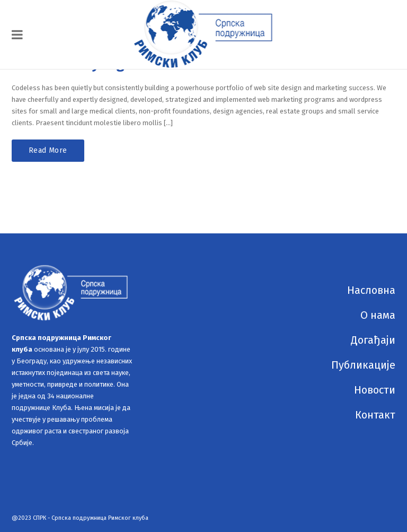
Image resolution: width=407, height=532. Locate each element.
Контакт (375, 415)
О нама (378, 315)
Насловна (371, 290)
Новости (375, 390)
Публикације (363, 365)
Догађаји (373, 340)
